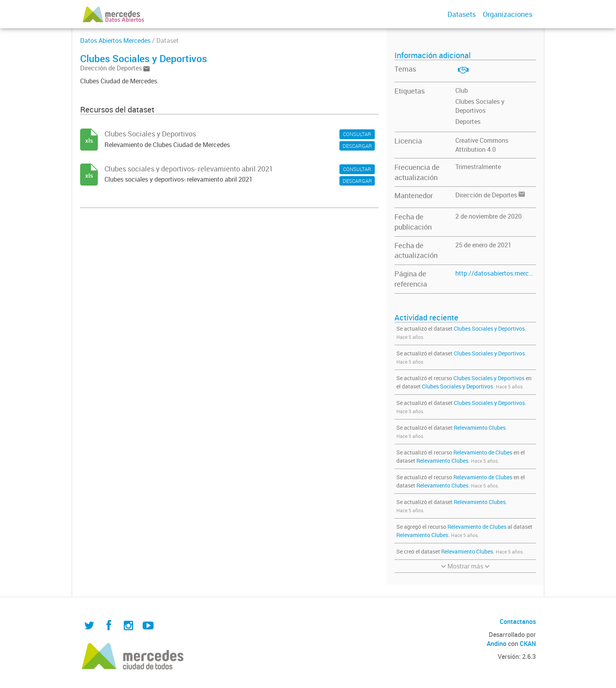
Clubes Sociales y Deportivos (480, 106)
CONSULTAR (357, 134)
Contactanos (518, 622)
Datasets (462, 14)
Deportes (468, 121)
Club (462, 90)
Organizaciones (508, 14)
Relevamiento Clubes (480, 428)
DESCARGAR (357, 146)
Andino (497, 644)
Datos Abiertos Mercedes (115, 40)
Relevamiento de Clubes (483, 452)
